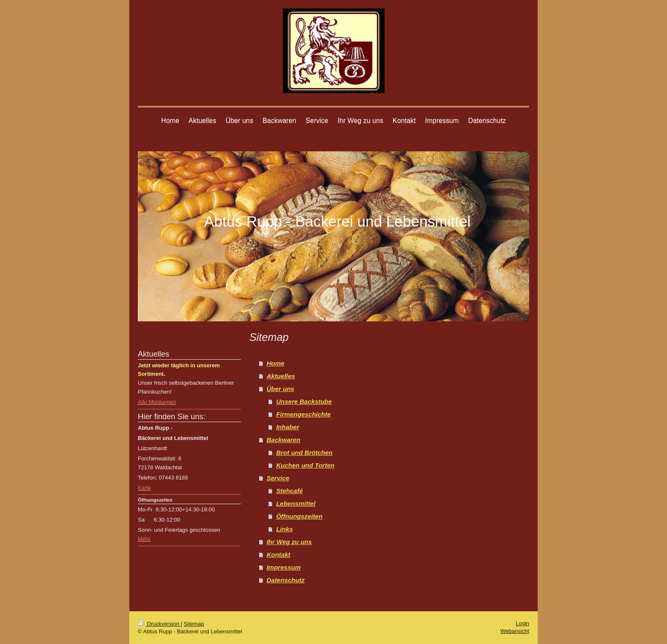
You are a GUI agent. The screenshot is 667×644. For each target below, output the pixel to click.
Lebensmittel (296, 504)
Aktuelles (281, 376)
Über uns (281, 389)
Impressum (284, 567)
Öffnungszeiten (299, 516)
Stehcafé (289, 491)
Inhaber (288, 427)
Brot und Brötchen (304, 453)
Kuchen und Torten (305, 465)
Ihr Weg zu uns (289, 542)
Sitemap (194, 624)
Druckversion (159, 624)
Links (284, 529)
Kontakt (279, 555)
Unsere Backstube (304, 401)
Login (522, 623)
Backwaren (284, 440)
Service (278, 478)
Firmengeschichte (303, 414)
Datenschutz (286, 580)
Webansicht (515, 631)
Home (276, 363)
